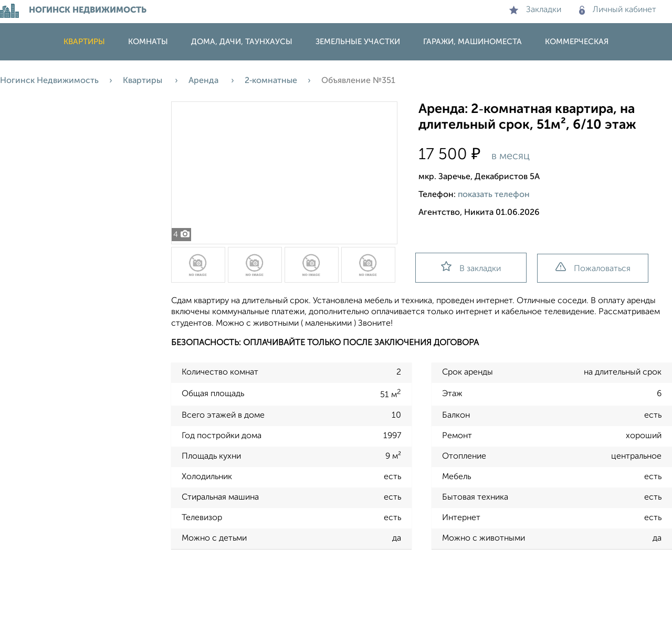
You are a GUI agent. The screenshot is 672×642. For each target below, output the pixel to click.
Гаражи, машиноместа (472, 42)
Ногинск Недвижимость (49, 81)
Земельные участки (358, 42)
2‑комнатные (271, 81)
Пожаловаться (593, 268)
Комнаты (148, 42)
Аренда (204, 81)
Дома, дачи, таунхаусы (242, 42)
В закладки (471, 267)
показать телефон (494, 195)
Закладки (535, 10)
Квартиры (84, 42)
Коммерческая (577, 42)
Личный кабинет (618, 10)
